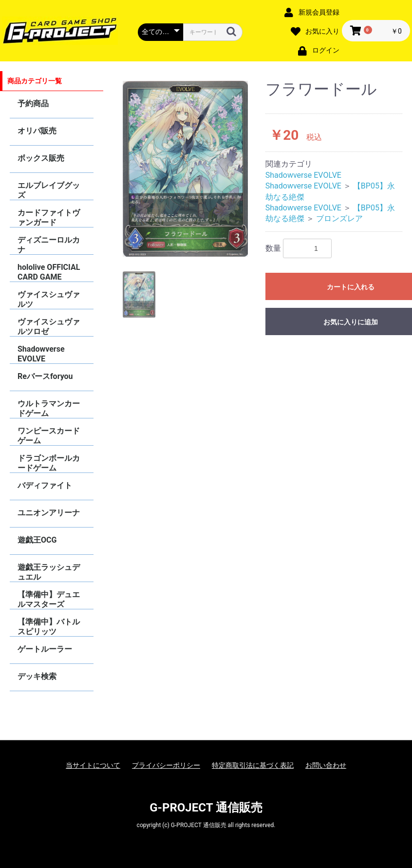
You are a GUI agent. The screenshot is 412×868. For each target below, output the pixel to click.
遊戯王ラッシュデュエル (49, 572)
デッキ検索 (37, 676)
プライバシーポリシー (166, 765)
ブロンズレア (339, 218)
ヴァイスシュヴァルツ (49, 299)
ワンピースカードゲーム (49, 436)
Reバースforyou (45, 376)
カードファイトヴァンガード (49, 217)
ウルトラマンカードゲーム (49, 408)
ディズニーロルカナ (49, 245)
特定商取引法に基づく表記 (253, 765)
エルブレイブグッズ (49, 190)
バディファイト (45, 485)
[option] (186, 169)
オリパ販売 (37, 131)
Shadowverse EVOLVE (41, 354)
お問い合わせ (326, 765)
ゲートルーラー (45, 649)
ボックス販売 (41, 158)
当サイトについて (93, 765)
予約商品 (33, 104)
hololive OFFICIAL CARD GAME (49, 272)
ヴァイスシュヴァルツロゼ (49, 327)
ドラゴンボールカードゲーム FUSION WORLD (49, 463)
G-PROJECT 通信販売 (206, 808)
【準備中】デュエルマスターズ (49, 599)
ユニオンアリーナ (49, 513)
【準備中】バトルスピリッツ (49, 627)
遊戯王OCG (37, 540)
